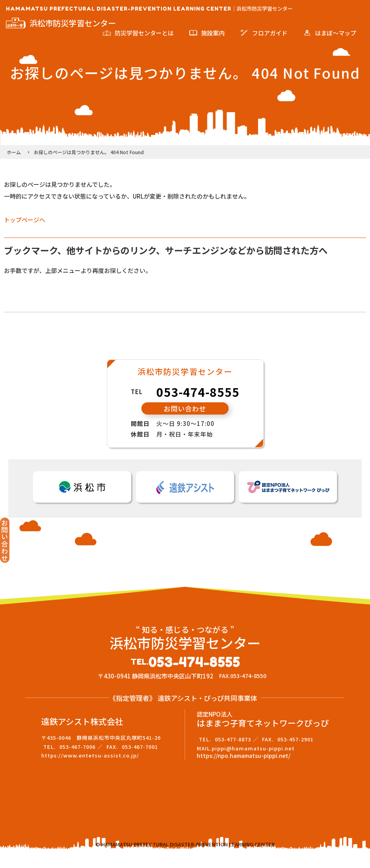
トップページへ (25, 220)
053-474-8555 (198, 392)
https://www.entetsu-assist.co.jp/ (90, 769)
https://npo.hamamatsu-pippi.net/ (244, 769)
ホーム (14, 152)
